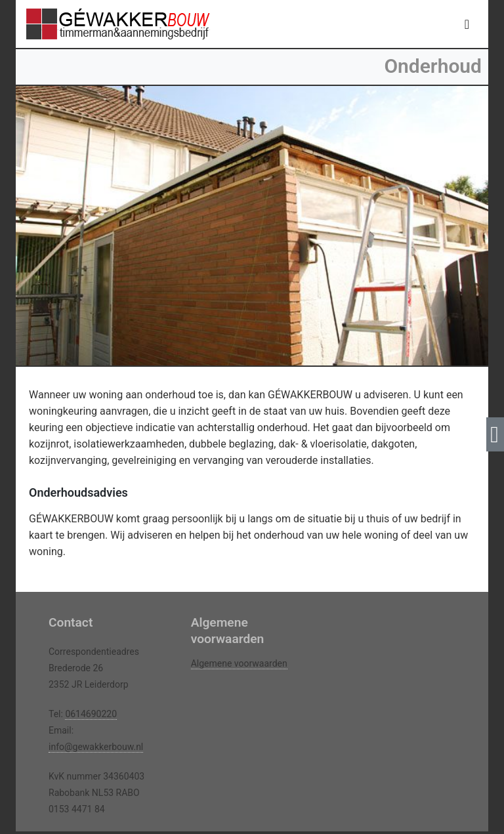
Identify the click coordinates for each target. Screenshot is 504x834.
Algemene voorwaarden (239, 663)
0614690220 (91, 714)
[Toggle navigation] (467, 24)
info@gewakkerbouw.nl (96, 747)
